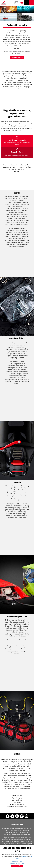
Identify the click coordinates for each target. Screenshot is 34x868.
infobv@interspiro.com (19, 807)
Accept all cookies (17, 866)
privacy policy (25, 856)
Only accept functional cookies (17, 863)
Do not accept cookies (17, 861)
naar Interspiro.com (17, 57)
